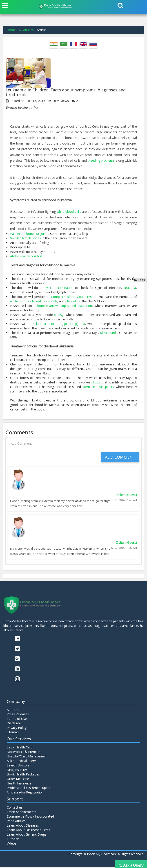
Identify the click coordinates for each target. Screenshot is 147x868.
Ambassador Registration (25, 793)
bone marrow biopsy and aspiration (65, 305)
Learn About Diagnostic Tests (28, 831)
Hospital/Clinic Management (27, 757)
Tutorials (13, 840)
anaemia (130, 287)
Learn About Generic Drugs (27, 835)
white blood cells (69, 211)
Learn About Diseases (23, 826)
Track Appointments (21, 813)
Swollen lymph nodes (26, 238)
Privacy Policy (17, 729)
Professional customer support (29, 789)
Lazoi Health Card (20, 748)
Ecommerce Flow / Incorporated (30, 817)
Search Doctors (18, 766)
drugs (96, 382)
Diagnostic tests (19, 771)
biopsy (59, 314)
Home (11, 30)
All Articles (26, 30)
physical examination (58, 287)
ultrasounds (109, 332)
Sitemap (13, 733)
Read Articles (16, 822)
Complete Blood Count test (72, 296)
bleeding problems (101, 160)
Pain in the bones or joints (29, 233)
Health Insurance (19, 784)
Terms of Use (17, 720)
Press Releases (18, 715)
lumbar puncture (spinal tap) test (61, 323)
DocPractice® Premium (24, 753)
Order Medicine (18, 780)
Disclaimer (14, 724)
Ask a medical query (21, 762)
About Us (13, 711)
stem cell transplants (98, 386)
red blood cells (47, 301)
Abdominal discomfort (26, 256)
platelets (72, 301)
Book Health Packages (23, 775)
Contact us (15, 808)
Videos (12, 844)
